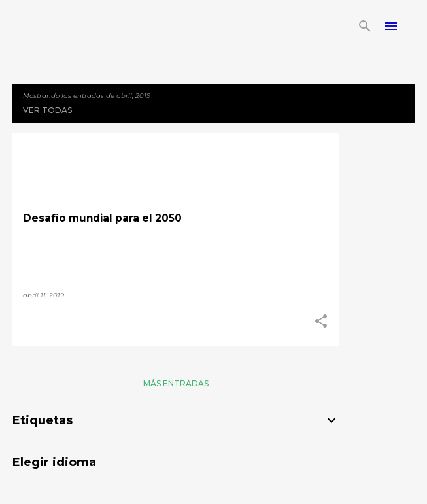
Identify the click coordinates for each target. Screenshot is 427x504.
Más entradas (176, 383)
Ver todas (47, 110)
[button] (321, 322)
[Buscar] (365, 26)
